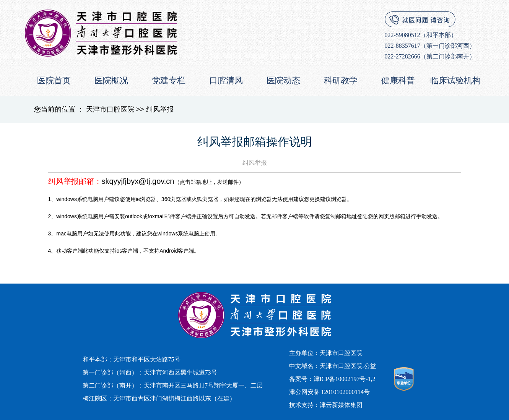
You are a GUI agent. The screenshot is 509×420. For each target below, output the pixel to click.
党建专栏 (169, 80)
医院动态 (283, 80)
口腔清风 (226, 80)
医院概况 (111, 80)
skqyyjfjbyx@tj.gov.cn (138, 181)
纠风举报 (160, 109)
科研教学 (341, 80)
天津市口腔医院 (110, 109)
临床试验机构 (455, 80)
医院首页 (54, 80)
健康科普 (398, 80)
